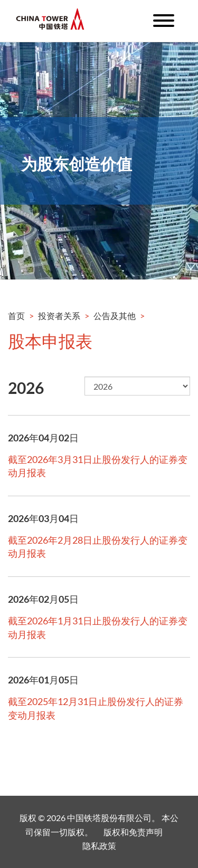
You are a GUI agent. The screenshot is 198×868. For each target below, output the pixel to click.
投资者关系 (59, 316)
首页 (16, 316)
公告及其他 (115, 316)
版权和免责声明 (133, 832)
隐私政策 (99, 846)
